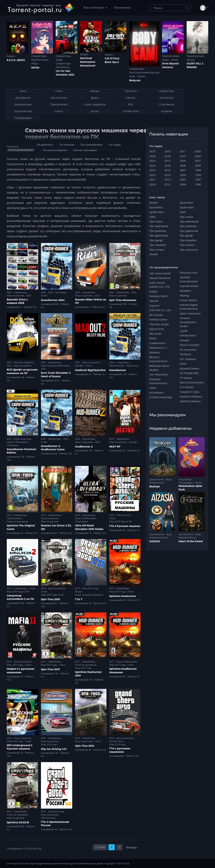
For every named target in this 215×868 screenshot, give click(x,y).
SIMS (152, 217)
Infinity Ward (188, 335)
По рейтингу (45, 145)
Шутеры (79, 366)
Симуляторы (39, 56)
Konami (184, 340)
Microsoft (155, 334)
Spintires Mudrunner (123, 596)
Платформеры (186, 483)
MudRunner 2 (84, 447)
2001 (198, 161)
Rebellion (185, 291)
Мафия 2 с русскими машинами (20, 671)
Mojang (184, 295)
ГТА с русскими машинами (120, 750)
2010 (183, 156)
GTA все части (124, 515)
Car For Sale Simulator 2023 (65, 73)
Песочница (61, 292)
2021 (78, 362)
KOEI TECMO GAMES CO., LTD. (160, 285)
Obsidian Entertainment (158, 381)
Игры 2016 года (15, 741)
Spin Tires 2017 (50, 669)
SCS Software (188, 359)
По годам (115, 145)
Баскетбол (156, 207)
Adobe (153, 291)
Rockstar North (159, 296)
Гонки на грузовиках (17, 522)
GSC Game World (160, 273)
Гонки (174, 60)
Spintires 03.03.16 (18, 822)
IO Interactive (188, 350)
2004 (183, 184)
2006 (183, 175)
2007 (183, 170)
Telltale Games (159, 319)
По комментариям (55, 150)
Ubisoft (154, 301)
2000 (198, 165)
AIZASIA (155, 541)
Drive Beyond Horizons (170, 65)
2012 (168, 184)
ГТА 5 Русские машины (125, 526)
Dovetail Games (189, 368)
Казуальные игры (158, 537)
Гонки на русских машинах (89, 595)
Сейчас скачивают (85, 150)
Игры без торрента (24, 362)
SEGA (183, 364)
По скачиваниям (92, 145)
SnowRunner (118, 370)
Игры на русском (16, 296)
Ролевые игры (157, 483)
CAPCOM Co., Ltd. (160, 310)
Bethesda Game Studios (159, 368)
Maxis (153, 338)
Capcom (154, 305)
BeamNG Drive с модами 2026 (17, 301)
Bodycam (135, 80)
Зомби (154, 203)
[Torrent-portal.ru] (41, 8)
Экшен (11, 56)
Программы (122, 8)
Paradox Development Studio (188, 322)
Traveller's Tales (190, 392)
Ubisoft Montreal (160, 278)
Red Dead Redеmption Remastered (88, 62)
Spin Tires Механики (123, 300)
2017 (78, 588)
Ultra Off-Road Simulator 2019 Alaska (89, 527)
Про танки (156, 221)
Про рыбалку (158, 231)
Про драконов (159, 235)
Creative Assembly (161, 397)
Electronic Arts (189, 273)
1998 (198, 175)
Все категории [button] (94, 8)
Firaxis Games (188, 300)
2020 (112, 362)
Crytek (184, 331)
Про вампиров (159, 226)
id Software (156, 392)
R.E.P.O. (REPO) (16, 60)
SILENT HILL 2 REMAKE (195, 65)
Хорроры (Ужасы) (187, 537)
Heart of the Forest (191, 541)
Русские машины (50, 518)
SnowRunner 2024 (53, 300)
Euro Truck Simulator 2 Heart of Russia (56, 375)
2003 (198, 151)
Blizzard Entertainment (158, 359)
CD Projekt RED (189, 373)
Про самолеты (189, 250)
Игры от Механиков (17, 442)
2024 (152, 165)
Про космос (157, 250)
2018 (168, 156)
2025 (44, 292)
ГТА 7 (79, 599)
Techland (185, 354)
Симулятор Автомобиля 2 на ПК (20, 597)
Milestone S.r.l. (158, 348)
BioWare (155, 352)
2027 (152, 151)
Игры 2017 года (90, 588)
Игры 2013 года (56, 812)
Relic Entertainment (192, 382)
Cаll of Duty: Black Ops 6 (112, 60)
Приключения (40, 60)
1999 (198, 170)
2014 (78, 738)
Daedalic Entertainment (189, 279)
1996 (198, 184)
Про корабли (158, 245)
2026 (9, 292)
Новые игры (132, 366)
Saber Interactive (190, 313)
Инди (34, 63)
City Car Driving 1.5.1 (54, 749)
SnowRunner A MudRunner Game (53, 448)
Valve (153, 388)
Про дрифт (156, 240)
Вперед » (132, 847)
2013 (44, 812)
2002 (198, 156)
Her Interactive (159, 374)
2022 (112, 292)
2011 (183, 151)
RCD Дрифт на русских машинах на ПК (22, 371)
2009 (183, 161)
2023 (29, 296)
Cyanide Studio (189, 286)
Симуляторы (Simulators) (63, 65)
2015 (168, 170)
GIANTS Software (190, 401)
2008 (183, 165)
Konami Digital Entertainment (189, 307)
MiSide (35, 67)
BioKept (155, 486)
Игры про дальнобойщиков (56, 366)
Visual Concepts (189, 345)
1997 (198, 179)
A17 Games (187, 387)
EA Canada (156, 315)
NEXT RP (115, 447)
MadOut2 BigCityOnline (90, 370)
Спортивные (82, 522)
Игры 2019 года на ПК (121, 522)
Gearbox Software (191, 396)
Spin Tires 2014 (85, 746)
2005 (183, 179)
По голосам (67, 145)
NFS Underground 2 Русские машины (20, 747)
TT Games (186, 378)
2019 (112, 439)
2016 (9, 738)
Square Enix (157, 329)
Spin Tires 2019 (50, 599)
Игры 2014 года (117, 744)
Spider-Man (157, 212)
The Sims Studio (159, 324)
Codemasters (158, 343)
